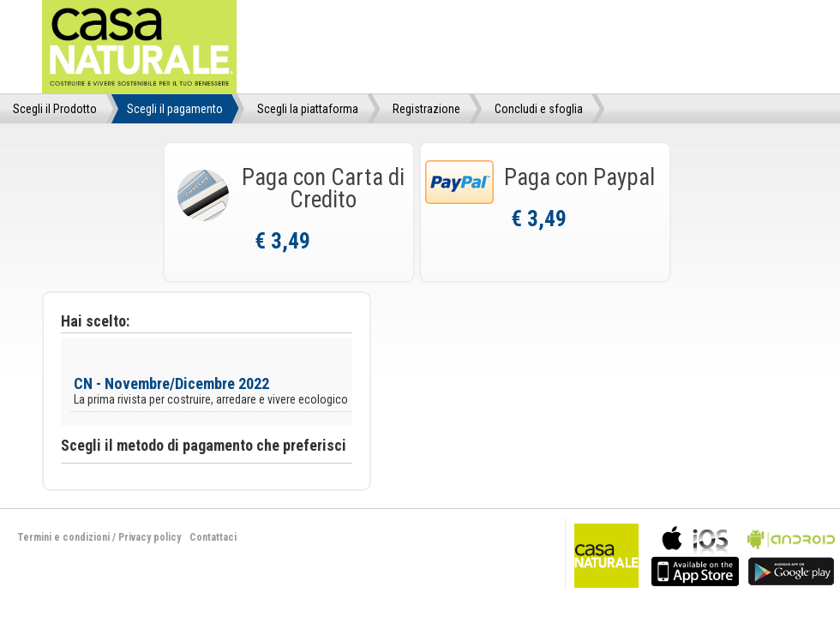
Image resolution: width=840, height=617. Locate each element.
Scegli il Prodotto (55, 109)
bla (695, 554)
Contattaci (213, 537)
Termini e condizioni (63, 537)
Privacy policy (150, 537)
